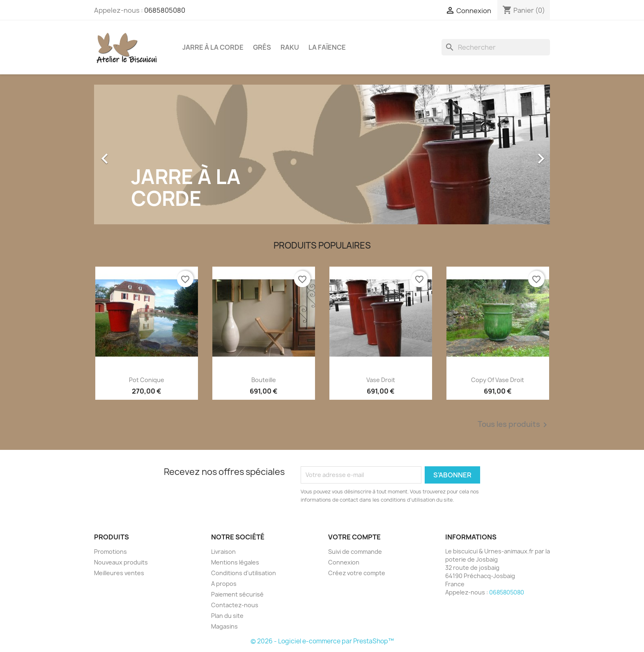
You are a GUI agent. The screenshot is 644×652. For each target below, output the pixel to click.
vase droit (381, 380)
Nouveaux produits (121, 562)
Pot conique (147, 380)
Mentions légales (235, 562)
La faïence (327, 47)
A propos (224, 584)
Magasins (224, 626)
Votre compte (354, 537)
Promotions (110, 552)
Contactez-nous (235, 605)
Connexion (344, 562)
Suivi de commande (355, 552)
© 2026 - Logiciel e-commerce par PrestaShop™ (322, 641)
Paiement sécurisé (237, 594)
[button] (128, 154)
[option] (322, 154)
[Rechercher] (496, 47)
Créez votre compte (357, 573)
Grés (262, 47)
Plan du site (227, 616)
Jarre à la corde (213, 47)
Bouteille (264, 380)
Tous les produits (514, 425)
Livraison (223, 552)
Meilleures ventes (119, 573)
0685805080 (165, 10)
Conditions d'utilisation (244, 573)
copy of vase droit (498, 380)
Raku (290, 47)
